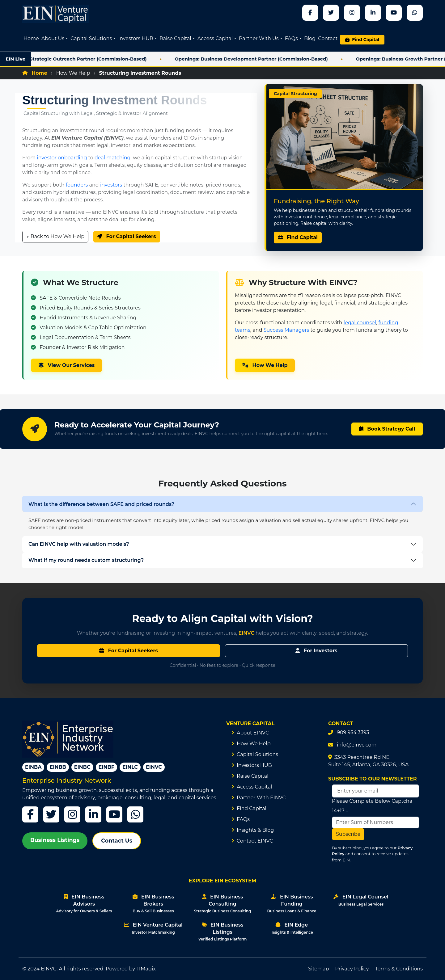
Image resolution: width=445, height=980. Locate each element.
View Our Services (66, 365)
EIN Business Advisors (84, 904)
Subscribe (348, 834)
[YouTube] (114, 814)
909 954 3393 (353, 732)
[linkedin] (373, 13)
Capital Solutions (257, 754)
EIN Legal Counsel (361, 900)
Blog (310, 38)
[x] (331, 13)
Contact (328, 38)
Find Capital (298, 237)
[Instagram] (72, 814)
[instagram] (352, 13)
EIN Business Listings (223, 932)
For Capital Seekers (127, 236)
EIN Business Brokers (153, 904)
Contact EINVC (255, 841)
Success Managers (286, 330)
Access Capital (254, 787)
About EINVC (253, 733)
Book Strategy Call (387, 429)
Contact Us (117, 841)
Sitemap (318, 969)
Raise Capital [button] (175, 38)
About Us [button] (53, 38)
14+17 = (340, 811)
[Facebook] (310, 13)
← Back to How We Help (55, 236)
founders (77, 185)
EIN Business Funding (292, 904)
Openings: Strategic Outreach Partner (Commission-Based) (89, 59)
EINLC (130, 767)
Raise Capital (253, 776)
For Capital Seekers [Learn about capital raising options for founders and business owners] (129, 651)
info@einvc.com (357, 745)
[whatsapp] (415, 13)
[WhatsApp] (135, 814)
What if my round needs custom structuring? (86, 560)
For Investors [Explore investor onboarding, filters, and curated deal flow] (316, 651)
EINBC (82, 767)
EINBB (58, 767)
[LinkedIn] (93, 814)
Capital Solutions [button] (91, 38)
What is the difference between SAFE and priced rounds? (101, 504)
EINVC (154, 767)
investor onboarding (62, 158)
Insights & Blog (255, 830)
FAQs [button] (291, 38)
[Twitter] (51, 814)
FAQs (243, 819)
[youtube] (394, 13)
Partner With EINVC (261, 798)
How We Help (73, 73)
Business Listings (55, 840)
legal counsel (360, 323)
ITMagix (146, 969)
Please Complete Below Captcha (372, 801)
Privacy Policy (352, 969)
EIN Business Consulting (222, 904)
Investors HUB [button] (136, 38)
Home (31, 38)
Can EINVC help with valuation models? (79, 544)
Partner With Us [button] (259, 38)
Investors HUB (254, 765)
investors (111, 185)
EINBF (106, 767)
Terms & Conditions (399, 969)
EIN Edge (292, 928)
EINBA (33, 767)
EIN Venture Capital (153, 928)
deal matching (113, 158)
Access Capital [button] (215, 38)
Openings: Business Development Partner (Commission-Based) (265, 59)
